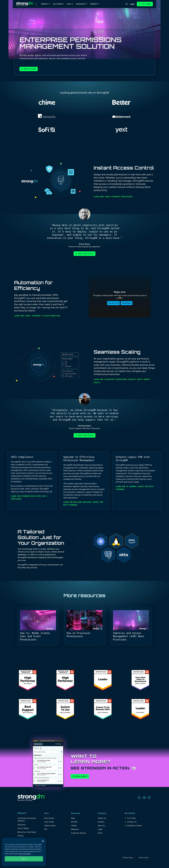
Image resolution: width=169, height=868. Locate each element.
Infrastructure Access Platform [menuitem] (27, 820)
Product (45, 4)
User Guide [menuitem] (49, 822)
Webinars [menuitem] (75, 829)
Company (94, 4)
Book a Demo (81, 776)
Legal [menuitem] (100, 829)
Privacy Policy (128, 858)
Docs (69, 4)
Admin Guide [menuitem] (50, 826)
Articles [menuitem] (74, 822)
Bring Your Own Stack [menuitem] (27, 832)
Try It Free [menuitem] (131, 818)
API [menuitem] (46, 829)
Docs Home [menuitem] (49, 818)
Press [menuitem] (100, 833)
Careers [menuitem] (101, 822)
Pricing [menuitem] (20, 836)
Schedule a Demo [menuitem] (134, 826)
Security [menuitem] (101, 826)
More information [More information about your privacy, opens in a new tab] (25, 854)
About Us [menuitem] (102, 818)
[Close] (43, 841)
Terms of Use (144, 858)
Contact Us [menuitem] (132, 822)
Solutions (58, 4)
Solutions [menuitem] (22, 825)
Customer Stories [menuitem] (78, 833)
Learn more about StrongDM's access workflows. (38, 316)
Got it (24, 859)
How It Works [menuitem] (23, 828)
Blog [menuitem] (73, 818)
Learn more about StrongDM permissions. (113, 197)
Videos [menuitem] (74, 826)
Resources (81, 4)
